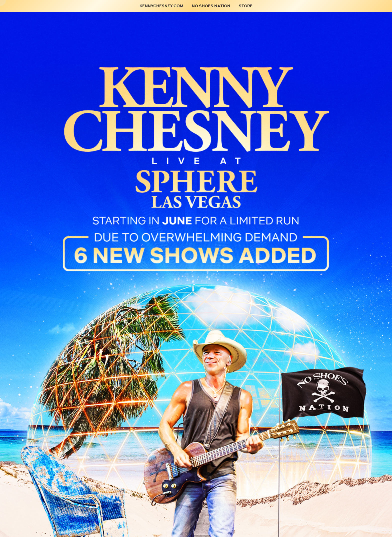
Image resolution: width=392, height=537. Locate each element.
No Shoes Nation (211, 6)
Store (246, 6)
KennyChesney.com (161, 6)
